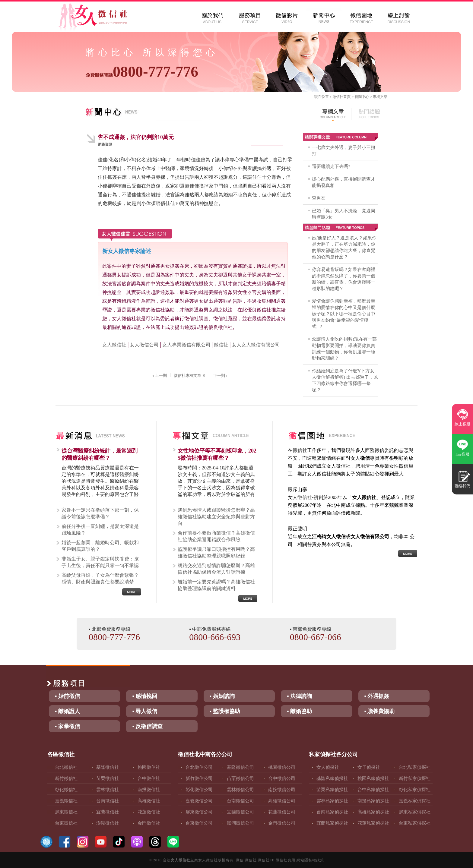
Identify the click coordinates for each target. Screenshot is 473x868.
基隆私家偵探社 (332, 778)
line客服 (462, 454)
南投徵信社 (149, 790)
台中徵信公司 (282, 778)
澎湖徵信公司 (240, 823)
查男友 (319, 198)
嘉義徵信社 (66, 801)
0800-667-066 (316, 637)
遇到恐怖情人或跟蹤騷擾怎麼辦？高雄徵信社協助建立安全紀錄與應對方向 (216, 517)
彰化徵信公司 (199, 790)
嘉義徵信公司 (199, 801)
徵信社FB (266, 860)
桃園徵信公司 (282, 767)
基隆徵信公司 (240, 767)
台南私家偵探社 (332, 812)
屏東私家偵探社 (415, 812)
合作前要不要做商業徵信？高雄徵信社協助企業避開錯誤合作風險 (216, 536)
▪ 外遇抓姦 (377, 696)
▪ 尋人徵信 (145, 711)
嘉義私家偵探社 (415, 801)
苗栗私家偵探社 (332, 790)
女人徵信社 (114, 345)
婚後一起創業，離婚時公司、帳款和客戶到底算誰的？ (100, 546)
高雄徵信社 (149, 801)
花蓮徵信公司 (282, 812)
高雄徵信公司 (282, 801)
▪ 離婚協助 (299, 711)
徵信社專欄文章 (190, 376)
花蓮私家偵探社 (373, 823)
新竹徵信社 (66, 778)
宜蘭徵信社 (108, 812)
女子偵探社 (369, 767)
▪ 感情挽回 (145, 696)
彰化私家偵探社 (415, 790)
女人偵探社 (328, 767)
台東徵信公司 (199, 823)
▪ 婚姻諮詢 (222, 696)
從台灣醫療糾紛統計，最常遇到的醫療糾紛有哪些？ (100, 454)
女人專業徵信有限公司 (186, 345)
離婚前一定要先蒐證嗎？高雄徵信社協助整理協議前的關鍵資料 (216, 585)
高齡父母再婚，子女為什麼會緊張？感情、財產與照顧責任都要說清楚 (100, 578)
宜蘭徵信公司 (240, 812)
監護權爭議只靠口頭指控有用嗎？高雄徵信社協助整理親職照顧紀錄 (216, 552)
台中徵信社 (149, 778)
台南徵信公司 (240, 801)
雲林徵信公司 (240, 790)
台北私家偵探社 (415, 767)
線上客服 (462, 424)
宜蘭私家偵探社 (332, 823)
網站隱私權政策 (310, 860)
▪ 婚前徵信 (67, 696)
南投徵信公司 (282, 790)
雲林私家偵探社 (332, 801)
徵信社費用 (286, 860)
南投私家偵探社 (373, 801)
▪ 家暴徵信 (67, 726)
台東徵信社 (66, 823)
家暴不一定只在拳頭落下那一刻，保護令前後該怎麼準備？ (100, 513)
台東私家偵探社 (415, 823)
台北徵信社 (66, 767)
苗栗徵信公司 (240, 778)
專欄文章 (380, 97)
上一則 (159, 376)
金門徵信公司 (282, 823)
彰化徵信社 (66, 790)
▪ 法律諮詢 (299, 696)
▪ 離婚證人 (67, 711)
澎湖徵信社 (108, 823)
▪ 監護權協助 (225, 711)
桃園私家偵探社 (373, 778)
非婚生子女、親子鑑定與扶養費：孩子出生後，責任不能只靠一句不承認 (100, 562)
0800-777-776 (142, 71)
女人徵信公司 (144, 345)
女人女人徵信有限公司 (256, 345)
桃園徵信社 (149, 767)
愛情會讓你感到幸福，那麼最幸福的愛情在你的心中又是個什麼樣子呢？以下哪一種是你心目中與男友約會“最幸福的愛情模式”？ (344, 314)
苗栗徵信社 (108, 778)
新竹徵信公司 (199, 778)
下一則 (221, 376)
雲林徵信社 (108, 790)
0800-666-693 (215, 637)
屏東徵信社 (66, 812)
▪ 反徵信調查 (147, 726)
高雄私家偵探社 (373, 812)
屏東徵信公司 (199, 812)
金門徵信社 (149, 823)
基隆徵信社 (108, 767)
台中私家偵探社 (373, 790)
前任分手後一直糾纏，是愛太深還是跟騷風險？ (100, 530)
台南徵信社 (108, 801)
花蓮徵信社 (149, 812)
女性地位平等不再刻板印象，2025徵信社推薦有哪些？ (217, 454)
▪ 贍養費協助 (380, 711)
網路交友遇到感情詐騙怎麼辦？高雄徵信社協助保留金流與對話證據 (216, 569)
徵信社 (338, 97)
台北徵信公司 (199, 767)
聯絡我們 (462, 486)
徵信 (240, 860)
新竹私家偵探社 (415, 778)
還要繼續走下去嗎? (331, 166)
